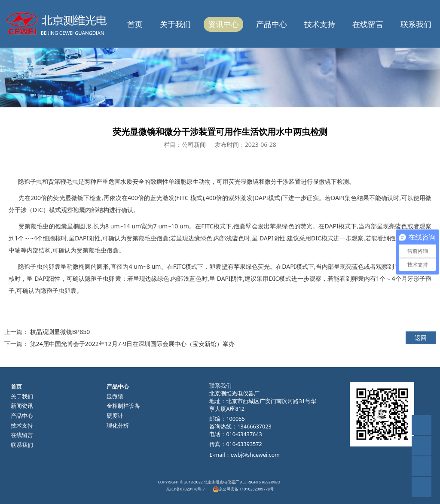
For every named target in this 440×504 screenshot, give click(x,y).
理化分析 (118, 426)
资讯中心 (223, 24)
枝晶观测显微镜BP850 (60, 332)
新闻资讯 (22, 406)
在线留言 (368, 24)
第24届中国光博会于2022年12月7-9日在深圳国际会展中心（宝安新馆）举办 (133, 344)
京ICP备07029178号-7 (202, 487)
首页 (135, 24)
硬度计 (115, 416)
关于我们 (175, 24)
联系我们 (416, 24)
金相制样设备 (123, 406)
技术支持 (320, 24)
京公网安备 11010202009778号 (234, 487)
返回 (421, 338)
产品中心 (272, 24)
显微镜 (115, 396)
